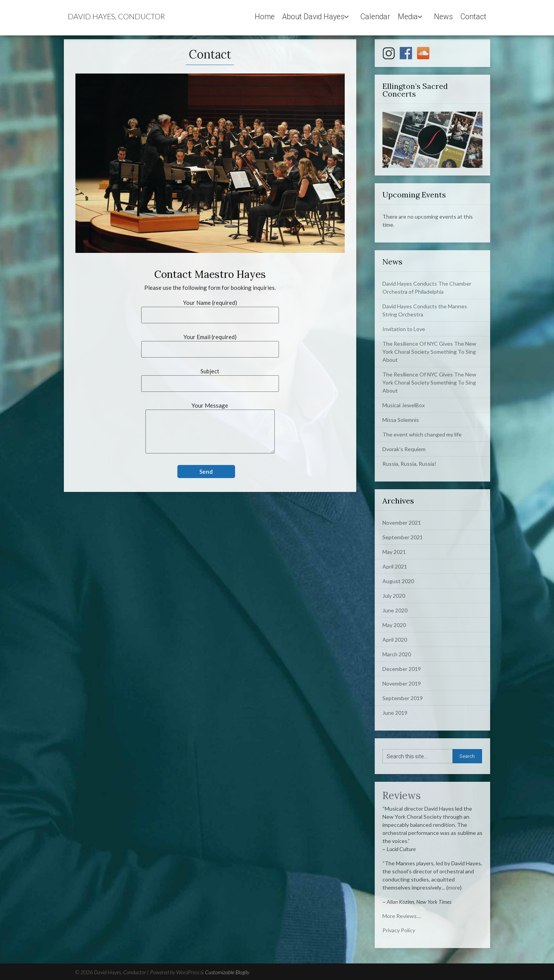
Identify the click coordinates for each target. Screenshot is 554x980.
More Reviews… (401, 916)
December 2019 (402, 669)
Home (265, 17)
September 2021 (403, 537)
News (443, 17)
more (454, 887)
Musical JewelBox (404, 405)
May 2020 (394, 625)
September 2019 (403, 698)
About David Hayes (313, 17)
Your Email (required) (210, 343)
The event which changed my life (422, 434)
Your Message (210, 428)
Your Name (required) (210, 309)
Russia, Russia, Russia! (409, 464)
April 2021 (395, 566)
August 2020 (398, 581)
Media (408, 17)
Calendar (375, 17)
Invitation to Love (404, 329)
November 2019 (402, 683)
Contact (473, 17)
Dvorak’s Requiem (404, 449)
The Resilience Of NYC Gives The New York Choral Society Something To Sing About (429, 352)
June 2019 (395, 713)
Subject (210, 377)
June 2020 (395, 610)
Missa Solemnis (401, 420)
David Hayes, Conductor (116, 16)
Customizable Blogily (227, 972)
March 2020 (397, 654)
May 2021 (394, 552)
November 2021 (402, 523)
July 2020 (394, 596)
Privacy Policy (399, 930)
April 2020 (395, 640)
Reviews (402, 795)
